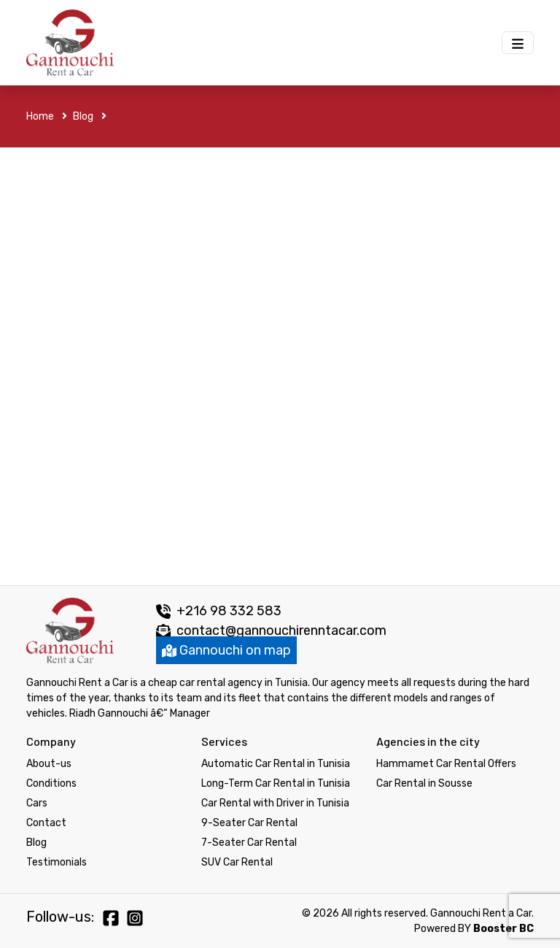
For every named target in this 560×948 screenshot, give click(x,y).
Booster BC (503, 929)
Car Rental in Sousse (424, 783)
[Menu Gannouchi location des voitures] (518, 43)
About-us (49, 764)
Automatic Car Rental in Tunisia (276, 764)
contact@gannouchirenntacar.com (281, 631)
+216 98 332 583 (219, 611)
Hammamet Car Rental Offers (446, 764)
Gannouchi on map (226, 650)
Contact (46, 823)
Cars (37, 803)
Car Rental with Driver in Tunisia (275, 803)
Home (47, 116)
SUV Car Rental (237, 862)
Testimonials (57, 862)
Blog (90, 116)
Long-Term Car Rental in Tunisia (276, 783)
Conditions (51, 783)
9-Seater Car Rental (249, 823)
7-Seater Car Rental (249, 843)
